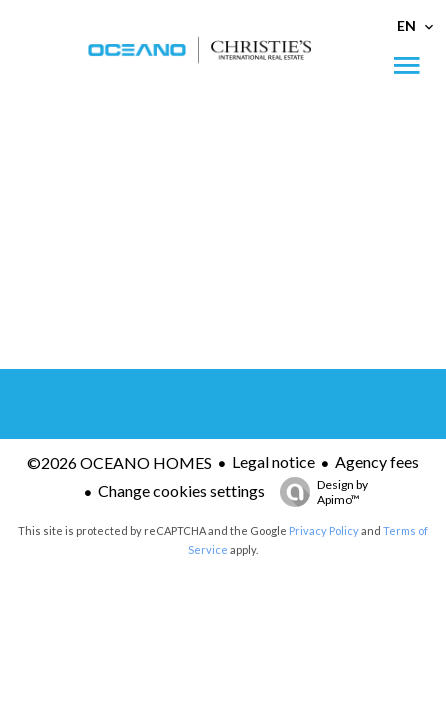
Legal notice (273, 461)
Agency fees (377, 461)
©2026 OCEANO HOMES (119, 462)
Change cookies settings (181, 490)
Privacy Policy (324, 530)
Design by (319, 492)
